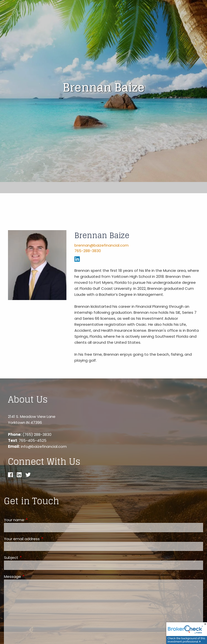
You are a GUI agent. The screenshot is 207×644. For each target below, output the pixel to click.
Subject (30, 558)
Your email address (41, 539)
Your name (33, 520)
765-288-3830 (88, 251)
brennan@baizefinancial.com (102, 245)
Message (32, 576)
